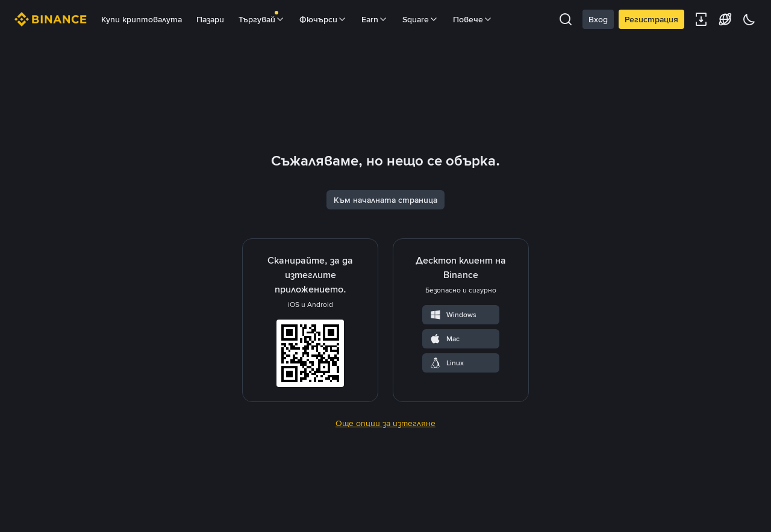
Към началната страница (385, 278)
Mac (445, 417)
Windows (453, 393)
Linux (447, 441)
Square (420, 19)
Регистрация (651, 19)
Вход (598, 19)
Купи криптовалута (142, 19)
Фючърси (323, 19)
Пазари (210, 19)
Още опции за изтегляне (385, 501)
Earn (375, 19)
